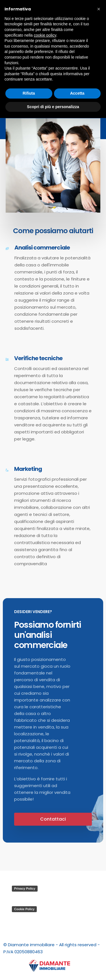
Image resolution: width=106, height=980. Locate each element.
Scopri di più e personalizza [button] (53, 107)
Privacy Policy (25, 888)
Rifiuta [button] (29, 93)
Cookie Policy (24, 909)
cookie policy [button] (45, 35)
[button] (99, 9)
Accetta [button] (77, 93)
